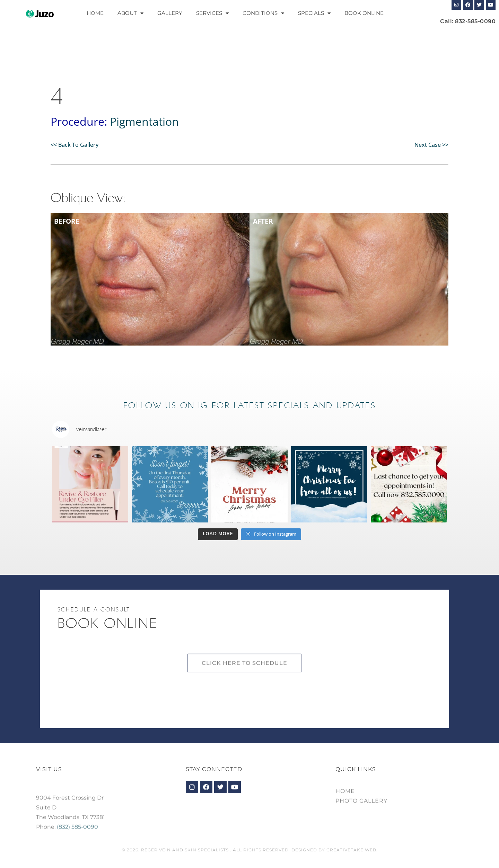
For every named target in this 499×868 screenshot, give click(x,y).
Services (212, 13)
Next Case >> (431, 145)
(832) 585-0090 (77, 842)
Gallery (170, 13)
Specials (314, 13)
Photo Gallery (361, 808)
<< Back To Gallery (75, 145)
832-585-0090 (475, 21)
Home (95, 13)
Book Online (364, 13)
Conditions (263, 13)
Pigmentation (144, 121)
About (130, 13)
